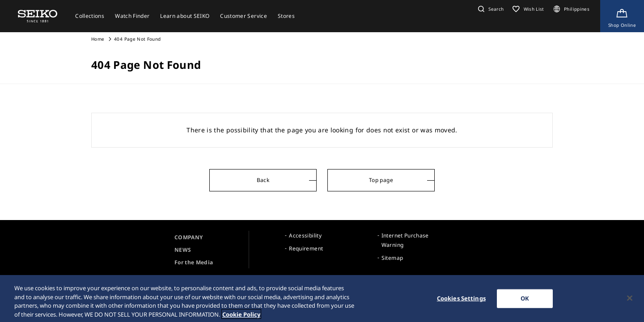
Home (98, 39)
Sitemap (392, 258)
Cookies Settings (461, 301)
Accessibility (305, 235)
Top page (381, 180)
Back (263, 180)
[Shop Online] (622, 16)
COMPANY (189, 237)
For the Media (194, 262)
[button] (490, 9)
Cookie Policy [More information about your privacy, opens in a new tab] (241, 317)
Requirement (306, 248)
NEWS (183, 250)
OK (525, 301)
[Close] (630, 301)
